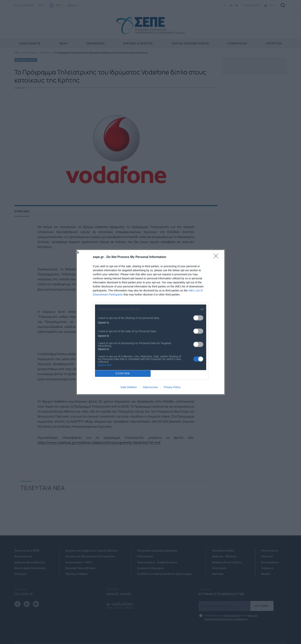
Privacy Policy (172, 387)
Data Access (150, 387)
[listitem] (151, 309)
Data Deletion (129, 387)
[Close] (217, 257)
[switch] (198, 318)
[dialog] (151, 322)
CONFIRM (123, 373)
